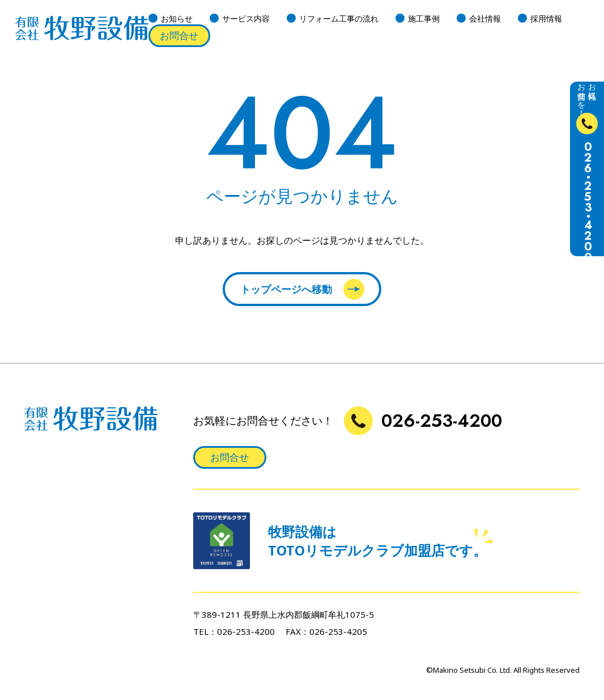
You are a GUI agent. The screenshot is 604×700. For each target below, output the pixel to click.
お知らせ (177, 18)
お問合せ (179, 35)
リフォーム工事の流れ (339, 18)
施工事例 (424, 18)
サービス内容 (246, 18)
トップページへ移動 (302, 289)
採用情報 (546, 18)
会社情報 (485, 18)
